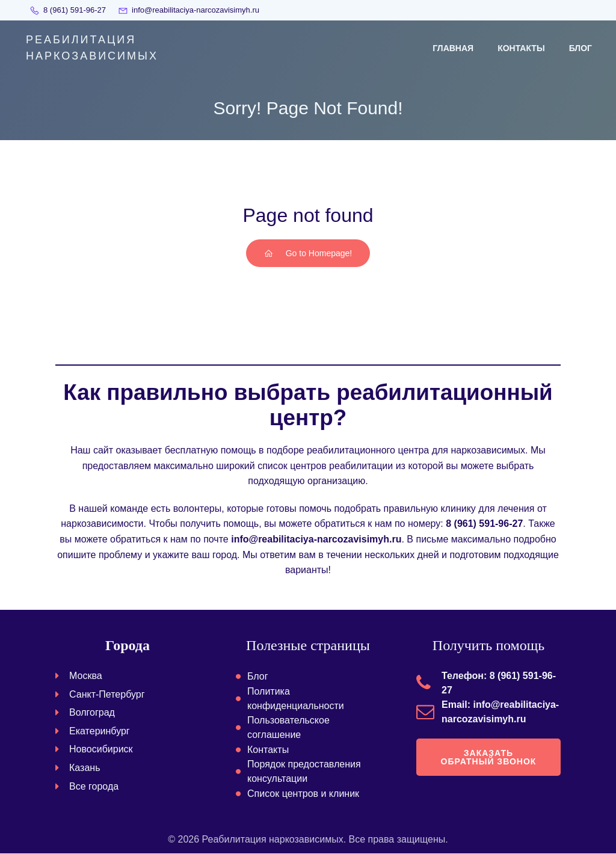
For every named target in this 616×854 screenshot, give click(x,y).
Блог (581, 48)
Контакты (521, 48)
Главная (453, 48)
